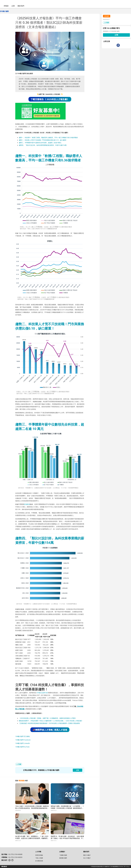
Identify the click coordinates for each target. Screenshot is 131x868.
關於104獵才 (87, 855)
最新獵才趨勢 (63, 858)
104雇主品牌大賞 (42, 693)
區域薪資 (27, 504)
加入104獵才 (87, 858)
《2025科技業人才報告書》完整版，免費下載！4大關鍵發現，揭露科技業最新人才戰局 (47, 718)
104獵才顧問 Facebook (23, 740)
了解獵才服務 (63, 855)
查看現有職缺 (39, 855)
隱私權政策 (4, 866)
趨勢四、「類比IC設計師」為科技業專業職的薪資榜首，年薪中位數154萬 (43, 145)
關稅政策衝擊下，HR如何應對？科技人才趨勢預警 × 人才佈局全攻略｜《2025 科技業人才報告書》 (51, 721)
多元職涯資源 (39, 861)
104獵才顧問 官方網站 (23, 736)
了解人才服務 (39, 858)
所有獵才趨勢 (4, 11)
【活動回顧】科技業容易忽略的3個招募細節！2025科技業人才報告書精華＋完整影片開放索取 (49, 723)
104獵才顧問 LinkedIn (23, 743)
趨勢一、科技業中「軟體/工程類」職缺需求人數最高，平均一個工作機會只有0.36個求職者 (48, 138)
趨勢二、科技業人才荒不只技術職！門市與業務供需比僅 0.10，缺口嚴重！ (43, 140)
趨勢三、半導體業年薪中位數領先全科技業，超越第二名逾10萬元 (40, 143)
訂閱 (116, 35)
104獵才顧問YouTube (22, 747)
